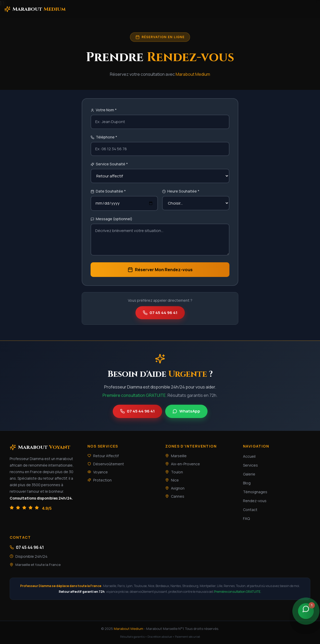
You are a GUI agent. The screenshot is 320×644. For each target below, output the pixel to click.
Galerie (249, 474)
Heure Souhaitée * (181, 191)
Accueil (249, 456)
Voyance (98, 472)
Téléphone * (104, 137)
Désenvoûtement (106, 464)
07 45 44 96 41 (160, 313)
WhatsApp (186, 411)
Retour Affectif (103, 456)
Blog (247, 483)
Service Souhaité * (109, 164)
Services (250, 465)
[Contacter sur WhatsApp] (306, 611)
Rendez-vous (255, 501)
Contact (250, 510)
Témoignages (255, 492)
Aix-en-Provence (183, 464)
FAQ (246, 518)
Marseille (176, 456)
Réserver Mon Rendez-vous (160, 270)
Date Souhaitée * (108, 191)
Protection (100, 480)
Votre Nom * (104, 110)
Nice (172, 480)
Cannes (175, 496)
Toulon (174, 472)
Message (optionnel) (111, 219)
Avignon (175, 488)
